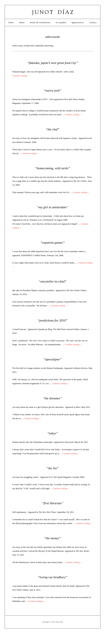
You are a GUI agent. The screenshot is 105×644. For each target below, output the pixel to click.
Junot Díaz (53, 17)
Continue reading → (21, 86)
